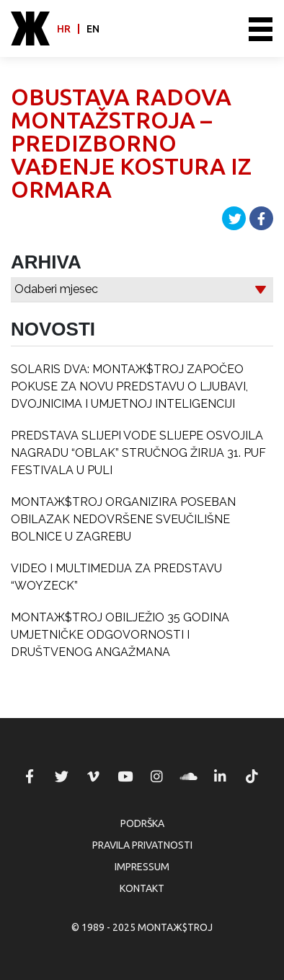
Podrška (142, 823)
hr (64, 29)
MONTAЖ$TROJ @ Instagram (157, 776)
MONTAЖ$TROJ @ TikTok (252, 776)
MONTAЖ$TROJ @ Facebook (30, 776)
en (93, 29)
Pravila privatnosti (142, 845)
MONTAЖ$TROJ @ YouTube (125, 776)
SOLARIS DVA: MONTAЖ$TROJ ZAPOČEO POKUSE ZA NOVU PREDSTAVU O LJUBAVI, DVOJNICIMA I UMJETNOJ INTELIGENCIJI (129, 386)
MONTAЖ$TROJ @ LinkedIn (221, 776)
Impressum (142, 867)
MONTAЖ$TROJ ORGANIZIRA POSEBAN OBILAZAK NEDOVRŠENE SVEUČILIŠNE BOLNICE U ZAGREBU (123, 519)
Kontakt (142, 888)
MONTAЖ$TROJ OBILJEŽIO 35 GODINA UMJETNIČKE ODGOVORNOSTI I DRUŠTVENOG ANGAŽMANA (120, 635)
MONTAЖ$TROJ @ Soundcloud (189, 776)
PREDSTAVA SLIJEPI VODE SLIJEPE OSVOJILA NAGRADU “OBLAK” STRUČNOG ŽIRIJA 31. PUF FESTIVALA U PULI (138, 453)
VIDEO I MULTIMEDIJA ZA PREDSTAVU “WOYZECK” (116, 577)
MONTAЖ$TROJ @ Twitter (61, 776)
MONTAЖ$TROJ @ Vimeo (93, 776)
